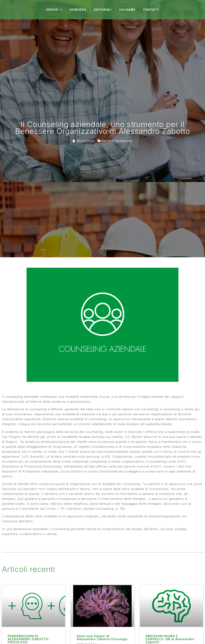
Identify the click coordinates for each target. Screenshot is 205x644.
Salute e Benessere (117, 141)
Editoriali (103, 10)
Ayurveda (78, 10)
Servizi (54, 10)
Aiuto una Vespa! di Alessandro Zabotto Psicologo (102, 638)
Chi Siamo (127, 10)
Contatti (151, 10)
